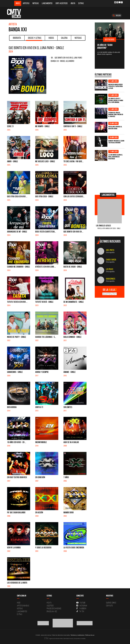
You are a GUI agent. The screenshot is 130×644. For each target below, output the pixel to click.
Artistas (26, 3)
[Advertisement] (110, 177)
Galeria (64, 38)
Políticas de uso (90, 635)
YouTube (81, 603)
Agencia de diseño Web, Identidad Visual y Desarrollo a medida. (65, 639)
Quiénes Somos (111, 603)
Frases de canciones (54, 608)
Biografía (17, 38)
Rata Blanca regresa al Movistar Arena (115, 128)
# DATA (49, 603)
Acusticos (50, 606)
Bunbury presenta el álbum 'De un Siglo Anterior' (116, 142)
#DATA (73, 3)
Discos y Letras (34, 39)
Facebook (81, 608)
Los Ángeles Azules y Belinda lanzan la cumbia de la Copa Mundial (116, 100)
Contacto (109, 606)
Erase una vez (52, 611)
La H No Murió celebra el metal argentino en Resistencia (115, 157)
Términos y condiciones (77, 635)
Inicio (18, 3)
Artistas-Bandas (23, 606)
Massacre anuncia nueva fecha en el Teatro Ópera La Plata (116, 86)
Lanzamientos (47, 3)
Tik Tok (80, 611)
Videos (51, 38)
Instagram (82, 606)
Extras (81, 3)
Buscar (117, 15)
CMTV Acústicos (62, 3)
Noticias (36, 3)
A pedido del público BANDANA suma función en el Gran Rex (116, 114)
